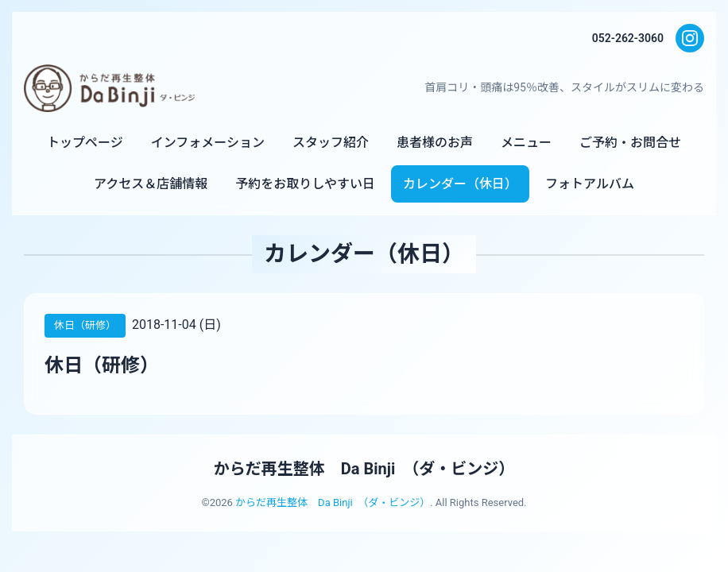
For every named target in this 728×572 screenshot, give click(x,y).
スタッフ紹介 (331, 143)
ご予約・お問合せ (630, 143)
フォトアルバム (590, 184)
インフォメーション (208, 143)
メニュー (526, 143)
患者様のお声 (435, 143)
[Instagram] (690, 38)
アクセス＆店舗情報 (151, 184)
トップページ (85, 143)
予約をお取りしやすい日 (305, 184)
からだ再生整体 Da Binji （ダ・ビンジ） (364, 469)
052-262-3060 (628, 38)
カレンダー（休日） (460, 184)
